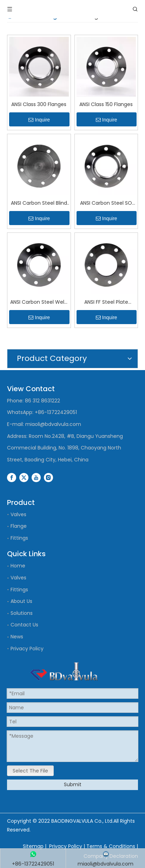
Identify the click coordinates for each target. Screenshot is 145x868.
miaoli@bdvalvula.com (53, 424)
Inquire (39, 120)
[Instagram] (48, 477)
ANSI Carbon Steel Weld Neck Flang (39, 303)
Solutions (22, 613)
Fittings (19, 538)
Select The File (30, 771)
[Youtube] (36, 477)
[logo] (64, 671)
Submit (73, 784)
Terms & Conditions (111, 846)
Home (18, 566)
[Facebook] (12, 477)
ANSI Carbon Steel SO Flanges (106, 203)
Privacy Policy (27, 649)
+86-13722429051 (56, 412)
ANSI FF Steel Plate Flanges (106, 303)
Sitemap (33, 846)
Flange (19, 526)
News (17, 637)
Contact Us (24, 625)
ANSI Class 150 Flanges (106, 104)
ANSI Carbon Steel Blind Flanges (39, 203)
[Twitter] (24, 477)
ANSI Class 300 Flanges (39, 104)
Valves (18, 514)
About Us (21, 601)
